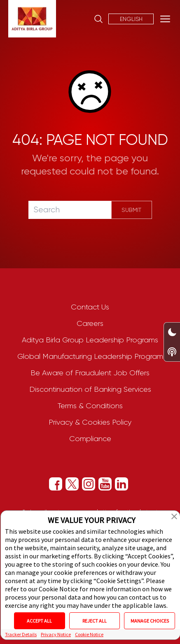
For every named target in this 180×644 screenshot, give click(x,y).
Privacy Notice (56, 634)
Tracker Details (21, 634)
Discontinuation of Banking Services (90, 389)
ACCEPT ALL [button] (39, 621)
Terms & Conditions (90, 406)
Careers (90, 323)
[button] (174, 516)
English (131, 19)
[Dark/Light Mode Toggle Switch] (172, 332)
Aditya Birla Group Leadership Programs (90, 340)
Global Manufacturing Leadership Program (90, 356)
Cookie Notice (89, 634)
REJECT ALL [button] (95, 621)
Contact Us (90, 307)
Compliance (90, 439)
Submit (131, 210)
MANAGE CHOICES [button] (150, 621)
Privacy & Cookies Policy (90, 422)
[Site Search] (98, 19)
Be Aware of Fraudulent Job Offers (90, 373)
